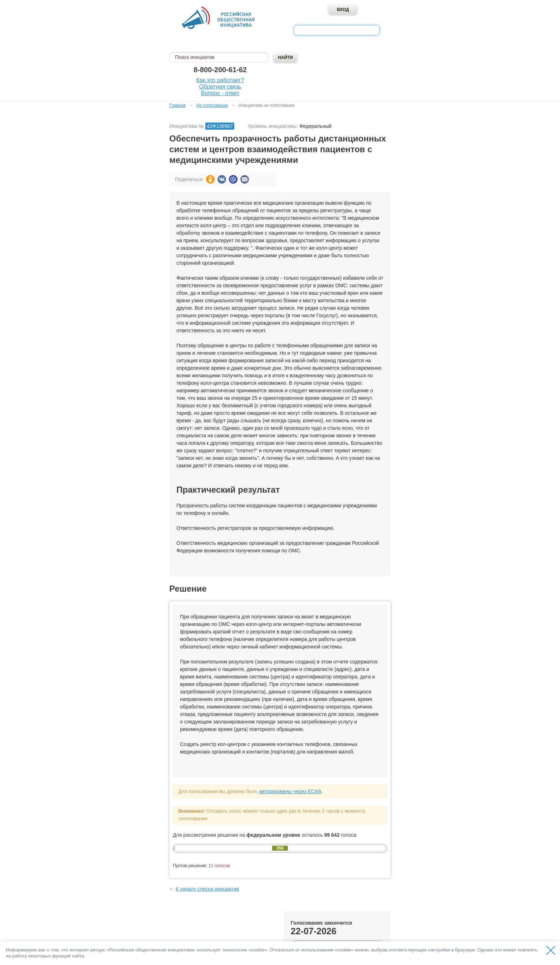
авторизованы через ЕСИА (290, 791)
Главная (177, 105)
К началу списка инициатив (207, 889)
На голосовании (212, 105)
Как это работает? (220, 80)
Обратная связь (220, 87)
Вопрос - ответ (220, 93)
